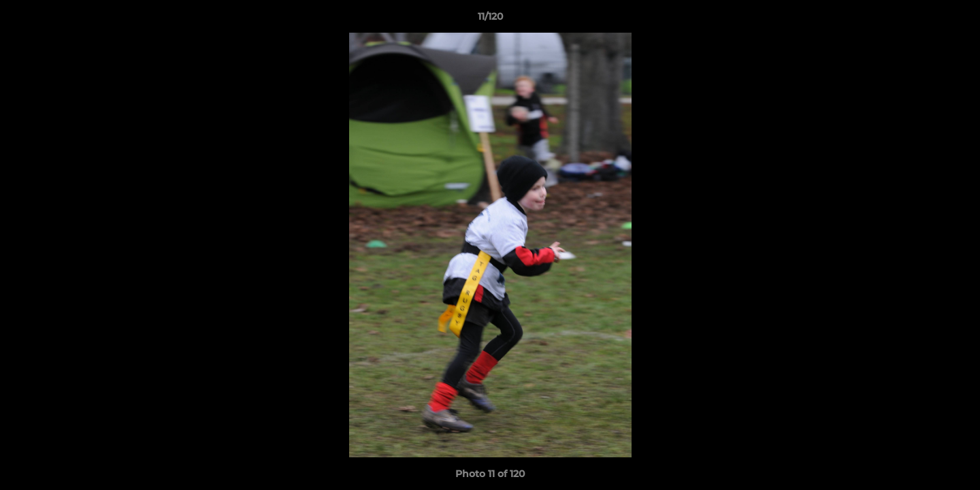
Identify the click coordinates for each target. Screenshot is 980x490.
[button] (955, 20)
